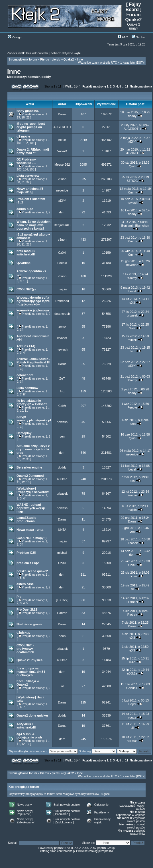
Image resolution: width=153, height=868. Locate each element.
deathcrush (62, 314)
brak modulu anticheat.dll (26, 253)
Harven (62, 613)
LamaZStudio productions (26, 519)
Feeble (62, 263)
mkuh (62, 140)
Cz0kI (62, 253)
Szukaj (138, 37)
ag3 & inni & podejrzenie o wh (29, 736)
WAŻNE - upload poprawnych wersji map (31, 508)
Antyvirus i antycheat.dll (26, 726)
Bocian (132, 576)
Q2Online (24, 263)
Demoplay (24, 433)
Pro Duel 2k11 (27, 609)
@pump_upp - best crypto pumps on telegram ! (31, 127)
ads (132, 481)
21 (28, 117)
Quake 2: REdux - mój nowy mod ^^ (33, 151)
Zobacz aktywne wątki (66, 53)
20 (23, 117)
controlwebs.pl (66, 851)
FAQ (123, 37)
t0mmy (132, 192)
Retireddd (62, 301)
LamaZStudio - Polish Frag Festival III (33, 361)
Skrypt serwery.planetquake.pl (34, 419)
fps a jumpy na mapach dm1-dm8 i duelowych (31, 672)
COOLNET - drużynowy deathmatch (25, 649)
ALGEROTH (62, 127)
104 (25, 169)
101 (19, 143)
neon (132, 424)
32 (28, 182)
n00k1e (62, 479)
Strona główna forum (23, 60)
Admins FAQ (26, 346)
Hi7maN (132, 602)
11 (127, 87)
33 (28, 459)
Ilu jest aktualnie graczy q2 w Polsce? (32, 402)
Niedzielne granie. (30, 624)
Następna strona (141, 87)
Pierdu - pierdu (50, 60)
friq (62, 391)
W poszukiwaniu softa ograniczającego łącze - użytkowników (33, 301)
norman (132, 741)
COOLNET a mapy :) (31, 538)
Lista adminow (27, 388)
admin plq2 (25, 209)
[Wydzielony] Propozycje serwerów (33, 490)
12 (23, 482)
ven (62, 436)
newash (132, 203)
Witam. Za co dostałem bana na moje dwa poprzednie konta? (33, 225)
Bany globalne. (28, 111)
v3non (62, 179)
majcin (62, 289)
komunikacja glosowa (33, 310)
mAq (132, 662)
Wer (132, 328)
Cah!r (62, 406)
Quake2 (69, 60)
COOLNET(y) (26, 289)
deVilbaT (132, 153)
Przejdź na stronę (94, 87)
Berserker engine (29, 467)
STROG (132, 181)
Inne (80, 60)
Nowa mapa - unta (30, 530)
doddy (46, 77)
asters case (25, 584)
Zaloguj (15, 37)
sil (132, 589)
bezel (132, 291)
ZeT (132, 351)
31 (23, 182)
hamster (34, 77)
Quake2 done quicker (32, 715)
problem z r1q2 (28, 563)
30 (18, 182)
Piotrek (132, 615)
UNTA (62, 530)
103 (32, 143)
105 (32, 169)
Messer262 (62, 165)
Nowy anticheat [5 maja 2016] (30, 190)
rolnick (132, 340)
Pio (19, 597)
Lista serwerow (28, 176)
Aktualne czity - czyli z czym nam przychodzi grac (33, 449)
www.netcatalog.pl (89, 851)
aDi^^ (132, 141)
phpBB (58, 848)
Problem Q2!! (26, 553)
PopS (132, 704)
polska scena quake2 (32, 571)
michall (62, 553)
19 (18, 117)
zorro (62, 326)
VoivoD (62, 151)
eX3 (132, 303)
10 (25, 281)
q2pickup (23, 632)
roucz (132, 717)
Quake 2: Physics (29, 660)
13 (28, 482)
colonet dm (25, 375)
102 (25, 143)
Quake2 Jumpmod (30, 476)
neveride (62, 190)
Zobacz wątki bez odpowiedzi (27, 53)
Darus (62, 114)
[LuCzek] (62, 600)
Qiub (132, 166)
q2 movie (23, 136)
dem (62, 212)
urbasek (132, 315)
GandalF (132, 688)
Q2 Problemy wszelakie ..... (26, 161)
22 (28, 244)
